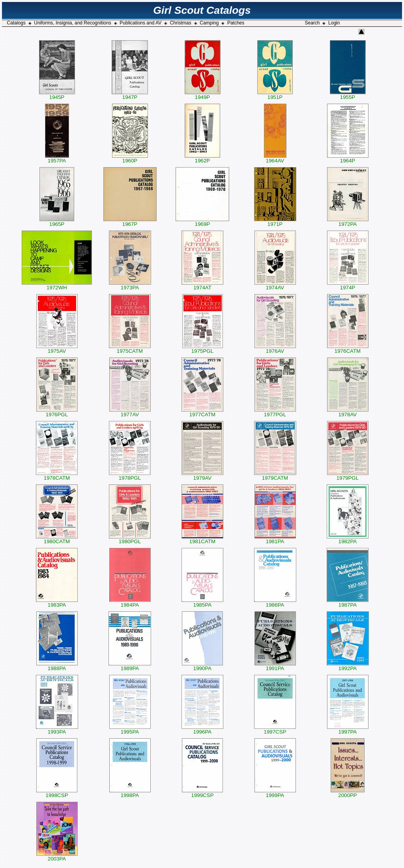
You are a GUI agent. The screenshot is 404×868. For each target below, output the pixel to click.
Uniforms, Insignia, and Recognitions (72, 23)
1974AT (202, 285)
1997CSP (275, 729)
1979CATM (275, 476)
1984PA (130, 603)
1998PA (130, 793)
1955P (348, 95)
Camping (209, 23)
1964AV (275, 158)
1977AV (130, 412)
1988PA (57, 666)
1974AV (275, 285)
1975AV (57, 349)
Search (312, 23)
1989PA (130, 666)
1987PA (348, 603)
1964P (348, 158)
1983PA (57, 603)
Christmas (181, 23)
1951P (275, 95)
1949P (203, 95)
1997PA (348, 729)
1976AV (275, 349)
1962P (202, 158)
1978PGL (130, 476)
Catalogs (16, 23)
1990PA (202, 666)
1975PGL (203, 349)
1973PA (130, 285)
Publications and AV (140, 23)
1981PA (275, 539)
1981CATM (202, 539)
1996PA (202, 729)
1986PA (275, 603)
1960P (130, 158)
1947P (130, 95)
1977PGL (275, 412)
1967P (130, 222)
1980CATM (57, 539)
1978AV (348, 412)
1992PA (348, 666)
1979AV (202, 476)
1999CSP (202, 793)
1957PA (57, 158)
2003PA (57, 856)
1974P (348, 285)
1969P (202, 222)
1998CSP (57, 793)
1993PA (57, 729)
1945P (57, 95)
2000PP (348, 793)
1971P (275, 222)
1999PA (275, 793)
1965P (57, 222)
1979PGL (348, 476)
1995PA (130, 729)
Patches (236, 23)
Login (334, 23)
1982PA (348, 539)
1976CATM (348, 349)
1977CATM (202, 412)
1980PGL (130, 539)
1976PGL (57, 412)
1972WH (57, 285)
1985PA (202, 603)
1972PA (348, 222)
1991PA (275, 666)
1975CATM (130, 349)
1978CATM (57, 476)
